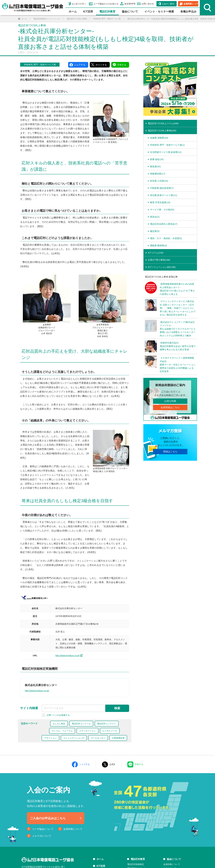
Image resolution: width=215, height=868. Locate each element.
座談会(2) (155, 217)
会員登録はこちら (170, 407)
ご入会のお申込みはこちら (48, 818)
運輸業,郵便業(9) (158, 245)
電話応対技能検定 (136, 864)
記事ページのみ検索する (58, 715)
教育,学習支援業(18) (160, 202)
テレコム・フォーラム (62, 731)
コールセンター (98, 738)
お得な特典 (170, 401)
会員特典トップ (191, 4)
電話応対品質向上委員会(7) (164, 224)
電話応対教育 (107, 12)
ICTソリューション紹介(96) (162, 267)
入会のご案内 (168, 4)
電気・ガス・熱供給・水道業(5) (166, 238)
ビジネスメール (110, 731)
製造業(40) (155, 166)
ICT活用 (101, 866)
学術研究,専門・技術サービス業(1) (167, 145)
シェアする (85, 764)
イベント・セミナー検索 (159, 12)
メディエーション (87, 731)
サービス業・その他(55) (162, 210)
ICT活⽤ (88, 12)
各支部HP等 (130, 4)
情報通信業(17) (158, 174)
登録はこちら (170, 452)
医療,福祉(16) (157, 159)
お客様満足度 (118, 738)
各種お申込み (188, 12)
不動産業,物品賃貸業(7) (162, 188)
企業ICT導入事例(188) (159, 260)
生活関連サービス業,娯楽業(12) (166, 152)
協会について (130, 12)
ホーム (73, 12)
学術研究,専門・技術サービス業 (40, 65)
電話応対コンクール (81, 724)
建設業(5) (155, 231)
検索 (117, 708)
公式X (112, 764)
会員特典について (73, 829)
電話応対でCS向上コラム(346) (163, 123)
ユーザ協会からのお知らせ (106, 4)
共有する (139, 764)
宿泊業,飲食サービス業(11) (164, 195)
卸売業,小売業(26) (159, 181)
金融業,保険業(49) (159, 138)
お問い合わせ (148, 4)
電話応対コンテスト (107, 724)
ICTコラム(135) (156, 253)
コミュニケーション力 (74, 738)
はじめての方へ (79, 4)
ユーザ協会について (43, 829)
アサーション (50, 738)
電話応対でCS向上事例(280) (162, 131)
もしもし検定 (59, 724)
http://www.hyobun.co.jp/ (68, 655)
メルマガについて (42, 836)
